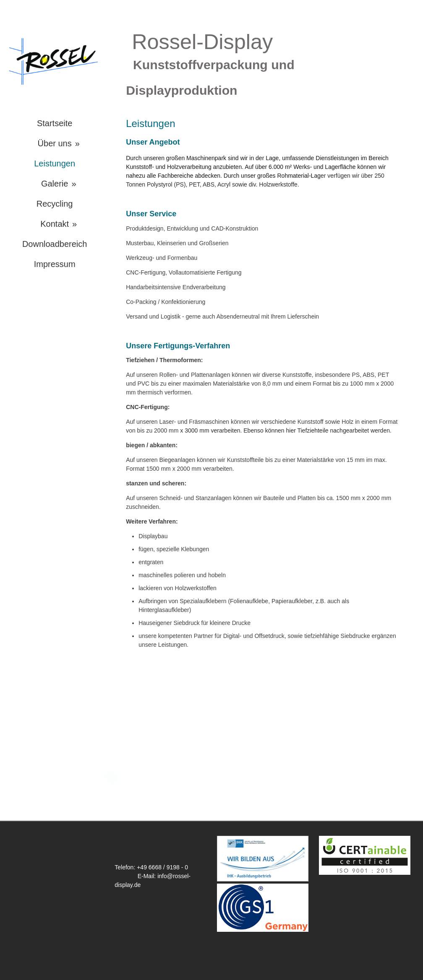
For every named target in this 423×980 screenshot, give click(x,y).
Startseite (55, 123)
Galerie (55, 184)
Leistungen (55, 163)
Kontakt (55, 224)
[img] (55, 61)
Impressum (55, 264)
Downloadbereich (55, 244)
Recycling (55, 204)
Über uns (55, 143)
